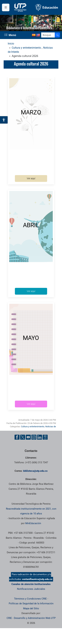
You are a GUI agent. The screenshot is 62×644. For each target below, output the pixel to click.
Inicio (11, 44)
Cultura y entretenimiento (26, 48)
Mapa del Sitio (31, 608)
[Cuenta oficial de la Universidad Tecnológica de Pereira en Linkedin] (40, 437)
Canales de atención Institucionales (31, 584)
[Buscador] (57, 35)
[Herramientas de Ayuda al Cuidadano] (45, 437)
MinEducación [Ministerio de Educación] (33, 523)
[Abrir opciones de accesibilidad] (4, 120)
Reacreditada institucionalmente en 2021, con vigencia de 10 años (31, 511)
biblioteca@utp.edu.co (35, 471)
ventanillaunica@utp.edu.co (37, 579)
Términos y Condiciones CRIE (30, 599)
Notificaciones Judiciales (31, 589)
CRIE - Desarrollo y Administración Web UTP (31, 618)
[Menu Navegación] (10, 35)
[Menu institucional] (6, 7)
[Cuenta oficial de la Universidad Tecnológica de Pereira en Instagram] (34, 437)
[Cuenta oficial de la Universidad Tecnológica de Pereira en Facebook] (17, 437)
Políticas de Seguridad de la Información (31, 603)
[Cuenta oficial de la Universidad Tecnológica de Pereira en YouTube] (28, 437)
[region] (31, 23)
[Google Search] (48, 35)
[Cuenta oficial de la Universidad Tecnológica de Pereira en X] (23, 437)
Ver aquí (31, 178)
